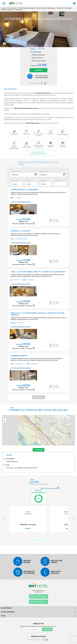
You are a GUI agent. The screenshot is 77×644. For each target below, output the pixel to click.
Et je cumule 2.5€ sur (42, 79)
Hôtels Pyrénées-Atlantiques (46, 8)
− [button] (5, 423)
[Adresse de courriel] (33, 629)
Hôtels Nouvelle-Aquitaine (27, 8)
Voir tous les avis (39, 543)
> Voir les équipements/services (21, 204)
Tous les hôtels (12, 8)
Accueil (3, 8)
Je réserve (39, 72)
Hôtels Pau (60, 8)
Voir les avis (38, 50)
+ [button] (5, 420)
